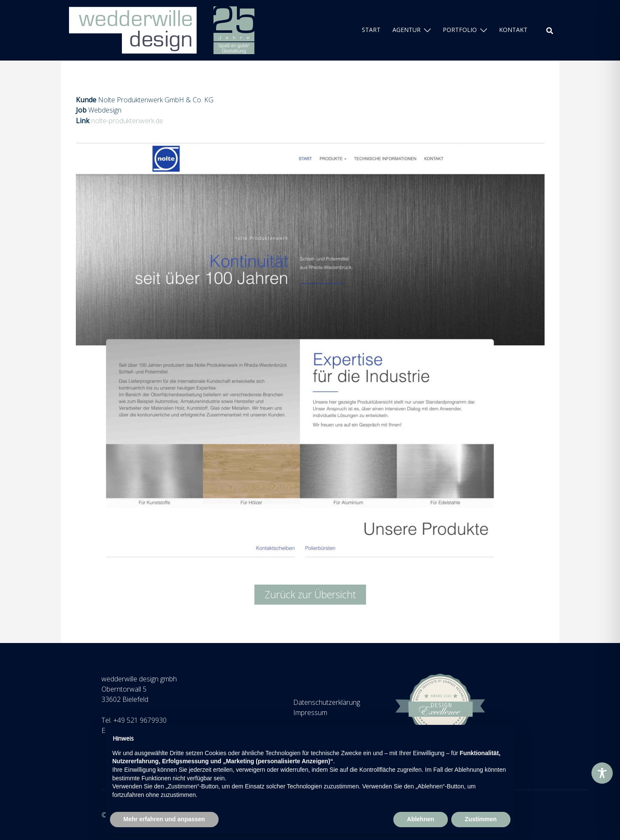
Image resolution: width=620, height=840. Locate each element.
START (371, 30)
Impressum (310, 713)
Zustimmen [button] (481, 819)
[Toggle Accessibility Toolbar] (602, 773)
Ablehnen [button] (421, 819)
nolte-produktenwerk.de (127, 121)
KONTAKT (513, 30)
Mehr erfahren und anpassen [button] (164, 819)
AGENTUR (407, 30)
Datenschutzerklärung (327, 702)
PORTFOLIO (460, 30)
